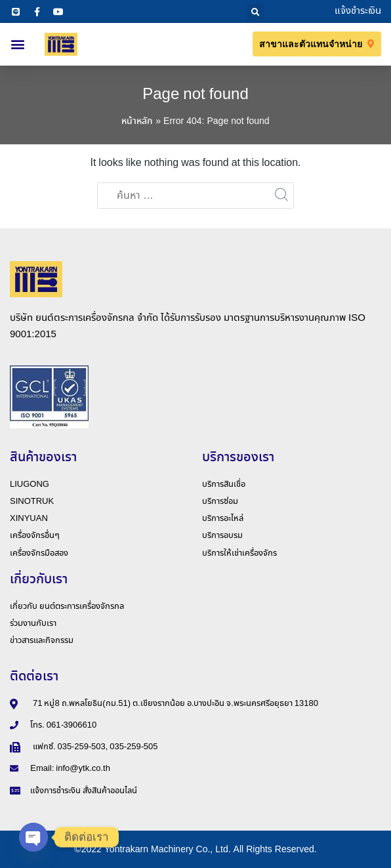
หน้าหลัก (137, 121)
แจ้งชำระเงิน (358, 11)
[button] (256, 12)
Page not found (195, 95)
